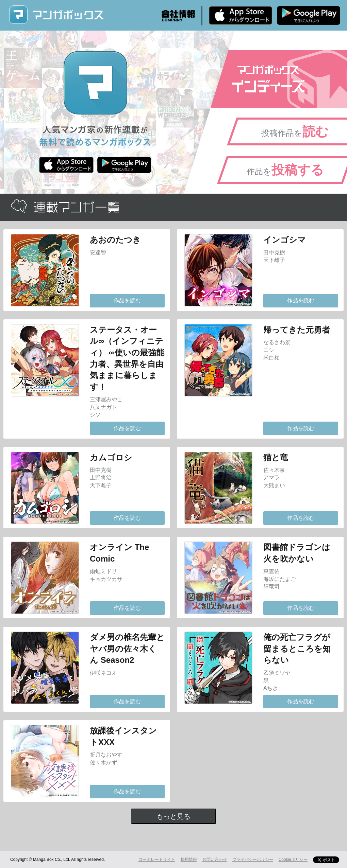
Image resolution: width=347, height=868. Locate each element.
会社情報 (178, 16)
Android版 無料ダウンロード (309, 15)
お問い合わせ (215, 860)
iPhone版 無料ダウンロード (241, 15)
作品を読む (127, 300)
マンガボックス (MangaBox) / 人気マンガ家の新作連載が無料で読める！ (56, 15)
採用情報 (189, 860)
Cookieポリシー (293, 860)
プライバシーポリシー (253, 860)
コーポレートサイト (157, 860)
